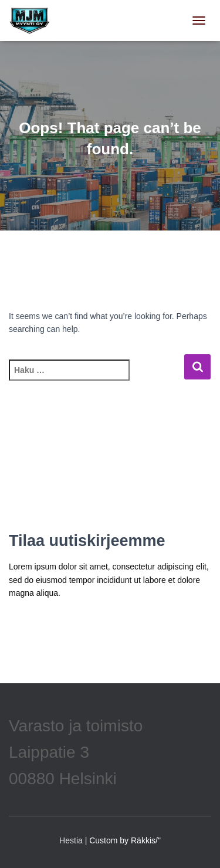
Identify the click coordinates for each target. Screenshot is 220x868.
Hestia (71, 840)
